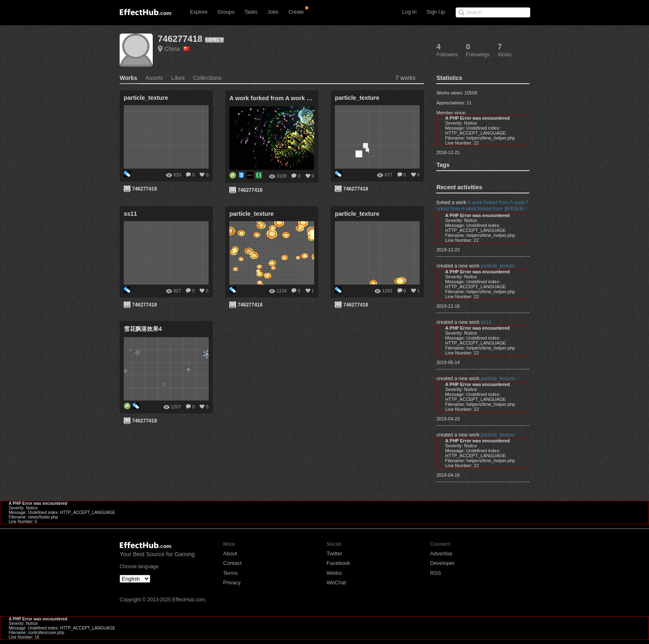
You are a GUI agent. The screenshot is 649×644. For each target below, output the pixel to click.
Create (296, 12)
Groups (226, 12)
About (230, 554)
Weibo (334, 573)
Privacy (232, 582)
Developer (442, 563)
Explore (199, 12)
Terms (230, 573)
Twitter (334, 554)
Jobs (273, 12)
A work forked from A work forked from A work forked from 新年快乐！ (482, 206)
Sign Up (436, 12)
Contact (232, 563)
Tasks (251, 12)
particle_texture (498, 266)
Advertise (441, 554)
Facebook (338, 563)
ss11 (486, 322)
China (177, 49)
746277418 (180, 39)
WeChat (336, 582)
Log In (410, 12)
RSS (436, 573)
